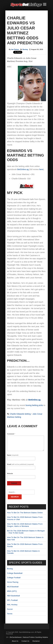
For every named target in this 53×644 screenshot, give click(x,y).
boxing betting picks (34, 405)
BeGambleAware (16, 637)
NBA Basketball (13, 596)
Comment (11, 434)
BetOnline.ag (23, 169)
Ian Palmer (15, 49)
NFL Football (12, 600)
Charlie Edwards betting (20, 414)
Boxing (25, 49)
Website (10, 473)
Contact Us (25, 641)
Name (13, 455)
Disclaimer (36, 641)
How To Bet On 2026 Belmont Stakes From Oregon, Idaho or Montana (25, 525)
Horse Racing (13, 582)
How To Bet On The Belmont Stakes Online (25, 513)
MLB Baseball (13, 587)
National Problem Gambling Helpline (35, 637)
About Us (15, 641)
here (41, 169)
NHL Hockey (12, 605)
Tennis (10, 614)
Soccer (10, 609)
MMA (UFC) (12, 591)
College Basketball (15, 573)
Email (20, 464)
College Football (14, 578)
